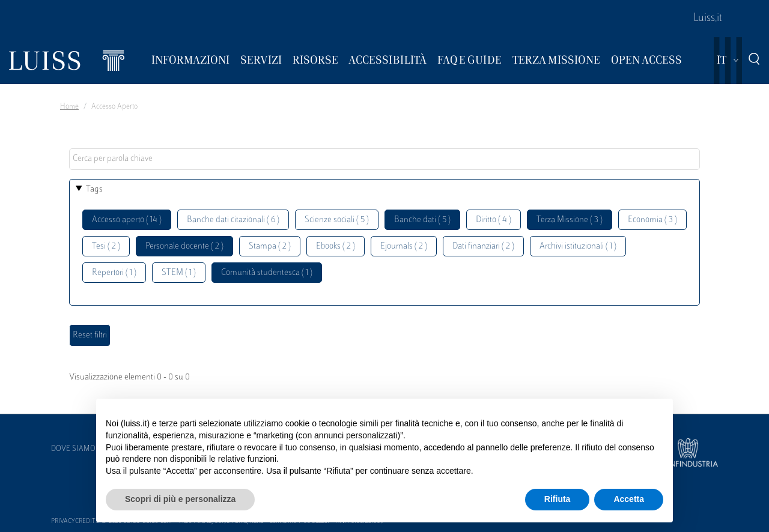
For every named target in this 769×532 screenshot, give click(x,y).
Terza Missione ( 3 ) (570, 220)
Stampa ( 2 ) (270, 246)
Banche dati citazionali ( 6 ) (233, 220)
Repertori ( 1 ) (114, 273)
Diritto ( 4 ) (494, 220)
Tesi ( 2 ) (106, 246)
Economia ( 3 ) (652, 220)
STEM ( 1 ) (179, 273)
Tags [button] (94, 189)
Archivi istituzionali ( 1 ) (578, 246)
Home (69, 107)
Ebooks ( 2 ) (336, 246)
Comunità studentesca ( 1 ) (267, 273)
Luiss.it (708, 19)
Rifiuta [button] (558, 499)
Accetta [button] (629, 499)
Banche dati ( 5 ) (422, 220)
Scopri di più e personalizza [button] (180, 499)
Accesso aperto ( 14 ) (127, 220)
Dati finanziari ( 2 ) (483, 246)
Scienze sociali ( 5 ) (337, 220)
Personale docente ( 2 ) (184, 246)
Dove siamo (73, 449)
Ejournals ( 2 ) (404, 246)
